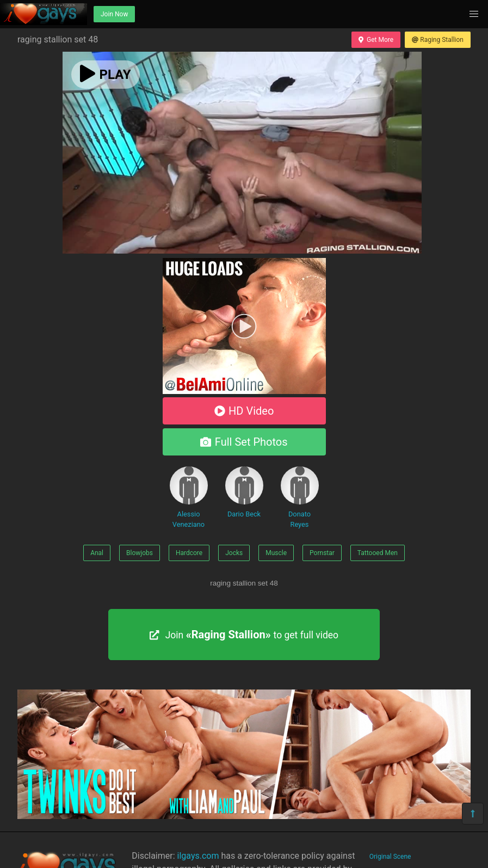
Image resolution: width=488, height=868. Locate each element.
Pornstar (322, 553)
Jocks (234, 553)
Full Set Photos (244, 442)
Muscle (276, 553)
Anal (97, 553)
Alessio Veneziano (189, 497)
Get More (376, 40)
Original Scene (390, 857)
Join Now (114, 14)
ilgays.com (198, 856)
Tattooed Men (378, 553)
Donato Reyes (300, 497)
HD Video (244, 411)
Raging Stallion (438, 40)
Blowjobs (140, 553)
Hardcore (189, 553)
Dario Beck (244, 492)
